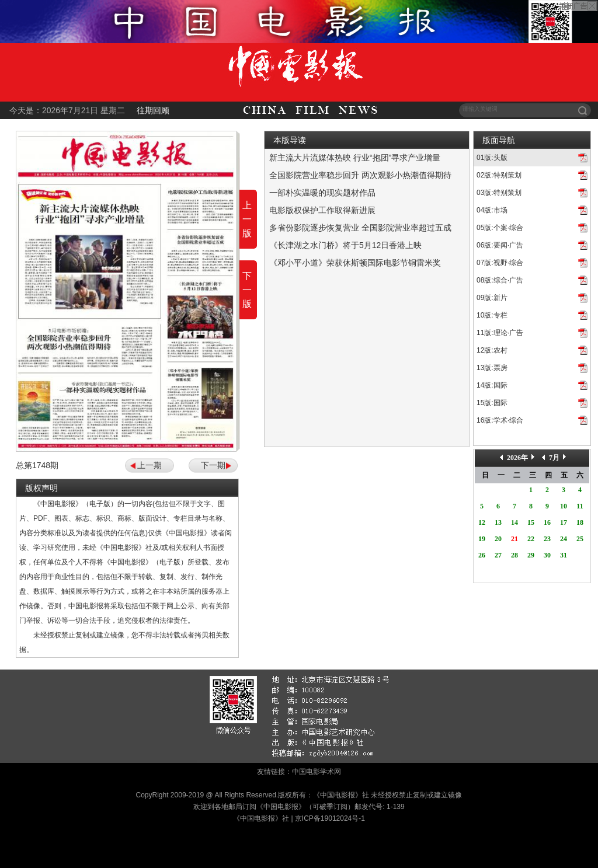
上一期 (149, 465)
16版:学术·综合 (500, 420)
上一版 (247, 219)
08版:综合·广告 (500, 280)
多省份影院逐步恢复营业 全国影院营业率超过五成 (360, 228)
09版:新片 (492, 298)
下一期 (213, 465)
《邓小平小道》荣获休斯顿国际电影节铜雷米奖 (355, 263)
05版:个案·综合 (500, 228)
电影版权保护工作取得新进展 (322, 210)
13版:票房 (492, 368)
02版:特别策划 (499, 175)
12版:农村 (492, 350)
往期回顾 (153, 110)
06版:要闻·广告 (500, 245)
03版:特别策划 (499, 193)
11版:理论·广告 (500, 333)
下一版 (247, 290)
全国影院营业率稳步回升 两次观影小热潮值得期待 (360, 175)
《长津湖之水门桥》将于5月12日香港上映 (345, 245)
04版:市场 (492, 210)
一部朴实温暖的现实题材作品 (322, 193)
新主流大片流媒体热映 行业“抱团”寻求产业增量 (355, 158)
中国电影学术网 (317, 772)
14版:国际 (492, 385)
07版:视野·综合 (500, 263)
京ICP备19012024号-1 (330, 818)
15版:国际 (492, 403)
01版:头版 (492, 158)
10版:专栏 (492, 315)
